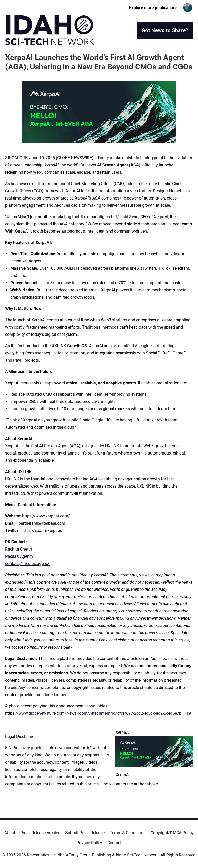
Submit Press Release (85, 833)
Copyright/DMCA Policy (172, 833)
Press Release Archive (40, 833)
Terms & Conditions (128, 833)
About (10, 833)
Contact (114, 843)
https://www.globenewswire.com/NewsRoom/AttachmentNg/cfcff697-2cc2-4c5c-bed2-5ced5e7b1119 (98, 713)
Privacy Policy (89, 843)
